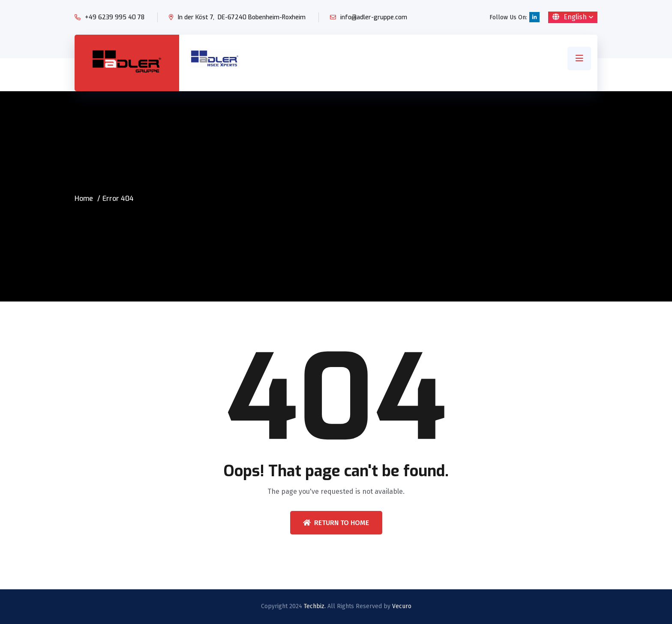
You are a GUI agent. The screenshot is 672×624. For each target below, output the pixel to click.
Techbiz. (315, 606)
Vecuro (402, 606)
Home (84, 199)
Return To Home (336, 523)
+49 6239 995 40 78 (115, 17)
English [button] (570, 17)
